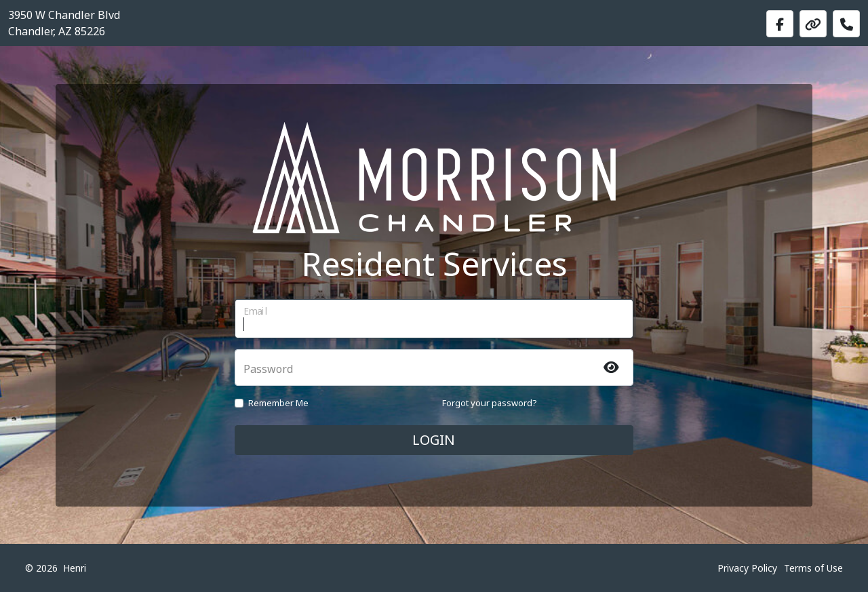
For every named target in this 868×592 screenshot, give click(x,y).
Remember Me (278, 403)
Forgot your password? (490, 403)
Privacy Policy (747, 568)
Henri (75, 568)
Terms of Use (813, 568)
